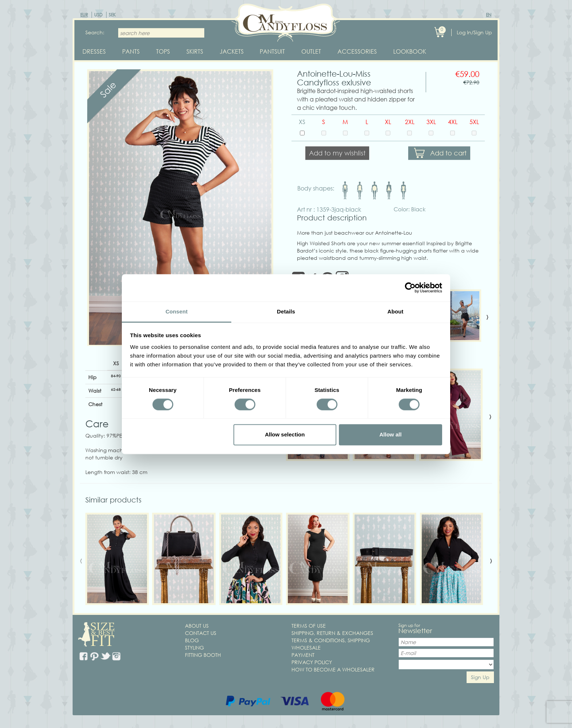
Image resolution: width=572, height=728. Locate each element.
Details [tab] (286, 311)
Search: (95, 32)
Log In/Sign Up (474, 32)
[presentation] (487, 317)
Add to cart (448, 154)
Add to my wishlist (337, 154)
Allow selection (285, 435)
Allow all (391, 435)
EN (489, 15)
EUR (84, 15)
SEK (112, 15)
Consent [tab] (177, 311)
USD (98, 15)
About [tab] (395, 311)
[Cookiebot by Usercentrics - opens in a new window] (410, 288)
